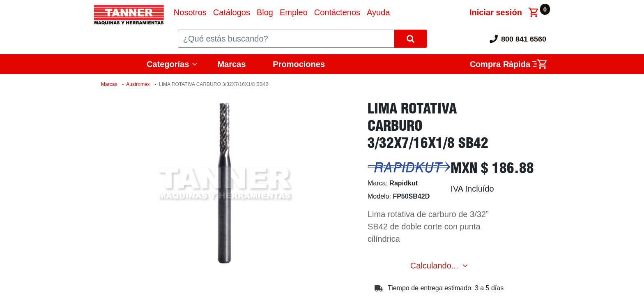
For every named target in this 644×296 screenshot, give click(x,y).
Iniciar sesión (496, 12)
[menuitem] (190, 12)
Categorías (168, 64)
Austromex (138, 84)
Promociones (299, 64)
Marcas (231, 64)
